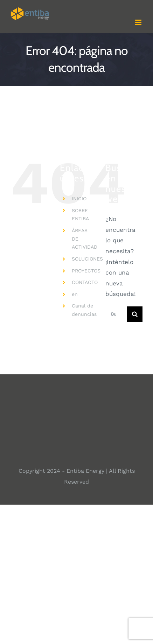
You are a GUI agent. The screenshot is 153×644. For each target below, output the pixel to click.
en (75, 294)
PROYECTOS (86, 271)
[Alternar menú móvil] (139, 22)
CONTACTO (85, 282)
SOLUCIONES (87, 259)
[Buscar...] (116, 314)
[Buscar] (135, 314)
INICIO (79, 199)
